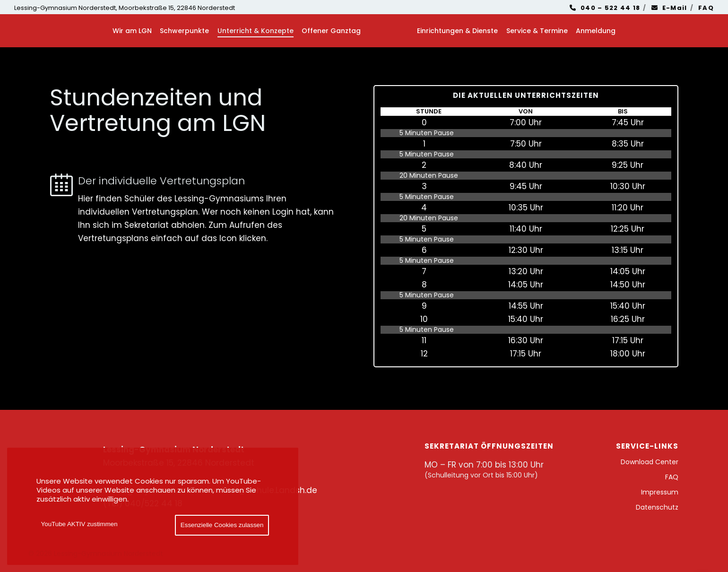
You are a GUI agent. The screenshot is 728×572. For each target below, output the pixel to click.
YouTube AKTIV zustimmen (79, 524)
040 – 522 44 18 (605, 8)
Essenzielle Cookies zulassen (222, 525)
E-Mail (669, 8)
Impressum (660, 492)
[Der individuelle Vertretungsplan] (195, 209)
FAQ (706, 8)
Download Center (650, 462)
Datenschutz (657, 507)
